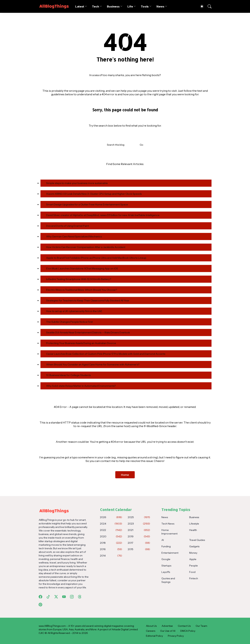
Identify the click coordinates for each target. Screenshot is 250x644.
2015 (139, 549)
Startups (166, 566)
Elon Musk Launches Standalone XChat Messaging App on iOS (82, 268)
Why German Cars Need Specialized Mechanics (74, 236)
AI (163, 540)
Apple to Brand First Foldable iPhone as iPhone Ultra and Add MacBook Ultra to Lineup (96, 258)
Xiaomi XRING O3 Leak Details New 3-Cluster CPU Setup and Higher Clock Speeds (94, 194)
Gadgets (194, 546)
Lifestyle (194, 524)
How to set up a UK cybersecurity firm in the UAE (74, 311)
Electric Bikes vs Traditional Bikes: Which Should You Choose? (82, 290)
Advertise (167, 626)
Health (193, 530)
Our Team (201, 626)
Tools (145, 6)
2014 (111, 556)
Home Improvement (169, 532)
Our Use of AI (168, 631)
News (160, 6)
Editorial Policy (154, 636)
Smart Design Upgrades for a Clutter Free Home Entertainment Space (87, 204)
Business (113, 6)
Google (166, 559)
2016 (111, 549)
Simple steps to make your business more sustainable (77, 183)
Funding (166, 546)
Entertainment (170, 553)
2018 (111, 543)
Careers (151, 631)
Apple (193, 559)
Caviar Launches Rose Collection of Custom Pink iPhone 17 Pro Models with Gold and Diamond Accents (106, 354)
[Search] (208, 6)
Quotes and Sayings (168, 580)
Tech (96, 6)
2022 (111, 530)
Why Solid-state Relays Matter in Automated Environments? (81, 386)
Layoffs (166, 572)
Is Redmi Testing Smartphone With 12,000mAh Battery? (79, 279)
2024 (111, 524)
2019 (139, 536)
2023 (139, 524)
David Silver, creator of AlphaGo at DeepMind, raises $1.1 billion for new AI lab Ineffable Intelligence (103, 215)
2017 (139, 543)
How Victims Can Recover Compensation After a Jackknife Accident (86, 247)
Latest (80, 6)
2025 (139, 517)
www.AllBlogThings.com (52, 626)
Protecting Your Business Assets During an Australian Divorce (81, 343)
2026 (111, 517)
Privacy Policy (176, 636)
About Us (151, 626)
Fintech (194, 578)
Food (192, 572)
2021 (139, 530)
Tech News (168, 524)
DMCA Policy (188, 631)
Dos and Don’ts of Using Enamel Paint (68, 226)
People (194, 566)
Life (130, 6)
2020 (111, 536)
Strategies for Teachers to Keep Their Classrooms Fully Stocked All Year (88, 300)
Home (125, 475)
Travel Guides (197, 540)
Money (193, 553)
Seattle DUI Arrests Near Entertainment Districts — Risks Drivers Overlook (88, 332)
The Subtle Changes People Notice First (69, 322)
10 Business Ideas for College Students (68, 375)
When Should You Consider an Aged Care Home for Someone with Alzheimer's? (93, 364)
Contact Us (184, 626)
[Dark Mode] (200, 6)
